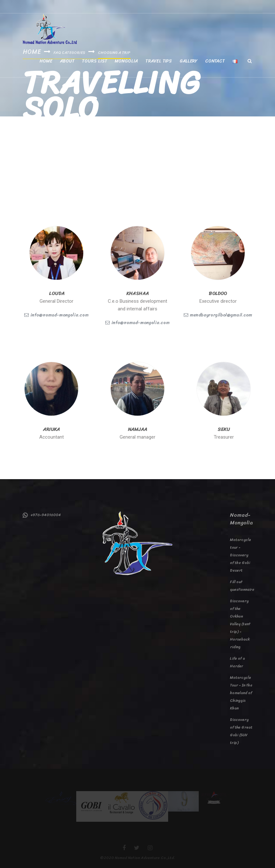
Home (46, 61)
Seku (224, 429)
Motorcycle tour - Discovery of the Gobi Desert (241, 555)
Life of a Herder (238, 662)
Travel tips (159, 61)
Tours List (95, 61)
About (67, 61)
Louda (57, 293)
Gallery (189, 61)
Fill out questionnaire (241, 586)
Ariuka (52, 429)
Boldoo (218, 293)
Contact (215, 61)
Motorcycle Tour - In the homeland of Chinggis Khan (241, 693)
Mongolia (126, 61)
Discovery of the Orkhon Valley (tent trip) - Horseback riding (240, 624)
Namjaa (137, 429)
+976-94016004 (42, 515)
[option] (61, 798)
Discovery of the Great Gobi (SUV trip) (241, 731)
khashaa (137, 293)
